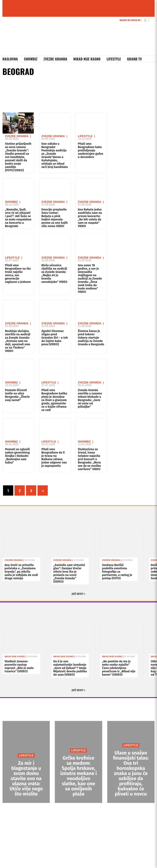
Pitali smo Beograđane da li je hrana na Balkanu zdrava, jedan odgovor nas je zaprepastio (54, 457)
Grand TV (134, 59)
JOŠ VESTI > (78, 594)
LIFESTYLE (26, 756)
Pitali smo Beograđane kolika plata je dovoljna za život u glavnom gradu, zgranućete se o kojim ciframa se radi (54, 400)
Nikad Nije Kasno (87, 59)
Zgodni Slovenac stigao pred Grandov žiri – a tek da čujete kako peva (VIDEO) (55, 338)
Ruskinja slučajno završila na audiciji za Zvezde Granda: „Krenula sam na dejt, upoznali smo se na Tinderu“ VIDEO (18, 341)
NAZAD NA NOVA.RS (130, 20)
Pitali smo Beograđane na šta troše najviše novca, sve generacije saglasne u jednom (18, 274)
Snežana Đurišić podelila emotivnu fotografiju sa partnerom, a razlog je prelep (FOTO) (117, 572)
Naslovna (10, 59)
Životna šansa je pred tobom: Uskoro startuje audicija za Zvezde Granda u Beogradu (91, 338)
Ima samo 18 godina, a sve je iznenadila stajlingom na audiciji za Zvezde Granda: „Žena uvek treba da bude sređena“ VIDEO (90, 278)
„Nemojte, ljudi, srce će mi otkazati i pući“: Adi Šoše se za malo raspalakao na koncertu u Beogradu (18, 218)
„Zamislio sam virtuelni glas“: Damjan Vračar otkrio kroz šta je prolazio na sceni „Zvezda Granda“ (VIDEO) (69, 573)
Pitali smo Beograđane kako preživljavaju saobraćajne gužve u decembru (91, 150)
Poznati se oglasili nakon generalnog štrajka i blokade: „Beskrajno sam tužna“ (17, 456)
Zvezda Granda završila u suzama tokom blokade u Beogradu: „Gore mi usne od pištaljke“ (90, 398)
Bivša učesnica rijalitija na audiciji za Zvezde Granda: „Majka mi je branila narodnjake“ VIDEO (54, 274)
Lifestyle (114, 59)
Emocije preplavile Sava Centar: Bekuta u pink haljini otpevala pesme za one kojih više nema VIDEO (55, 218)
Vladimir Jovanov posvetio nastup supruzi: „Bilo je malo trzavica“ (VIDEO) (19, 666)
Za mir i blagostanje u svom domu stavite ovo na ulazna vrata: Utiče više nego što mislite (26, 778)
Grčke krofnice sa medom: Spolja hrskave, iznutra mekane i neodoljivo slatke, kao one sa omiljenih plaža (79, 776)
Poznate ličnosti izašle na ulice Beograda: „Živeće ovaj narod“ (17, 395)
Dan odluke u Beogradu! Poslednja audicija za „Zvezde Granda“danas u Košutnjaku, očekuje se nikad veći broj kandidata (55, 155)
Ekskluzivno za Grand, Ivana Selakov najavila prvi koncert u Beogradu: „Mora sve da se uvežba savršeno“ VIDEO (89, 459)
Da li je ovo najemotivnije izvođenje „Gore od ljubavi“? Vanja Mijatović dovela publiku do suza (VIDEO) (70, 668)
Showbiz (31, 59)
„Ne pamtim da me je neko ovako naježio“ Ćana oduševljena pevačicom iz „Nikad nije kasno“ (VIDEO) (119, 668)
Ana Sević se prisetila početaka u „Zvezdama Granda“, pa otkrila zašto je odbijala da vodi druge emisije (21, 572)
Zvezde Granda (55, 59)
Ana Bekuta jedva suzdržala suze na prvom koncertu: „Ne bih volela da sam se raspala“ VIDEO (90, 218)
